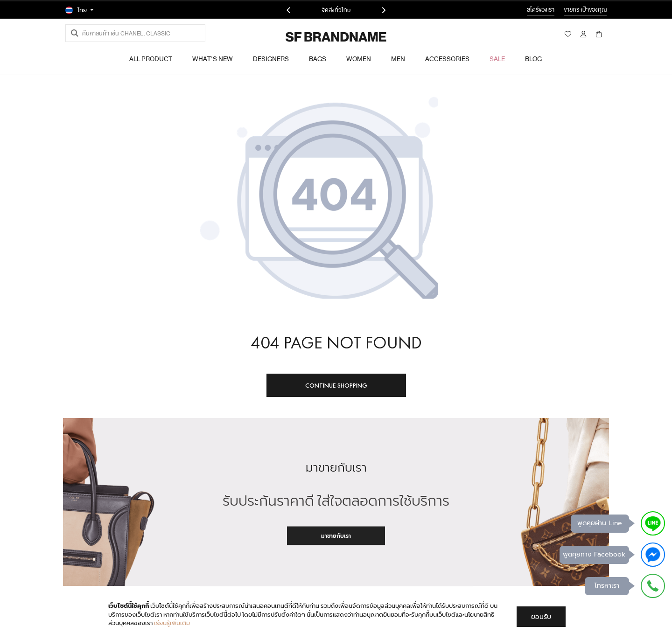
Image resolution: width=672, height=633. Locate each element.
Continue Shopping (336, 385)
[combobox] (135, 33)
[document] (337, 615)
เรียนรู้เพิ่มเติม (172, 623)
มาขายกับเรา (336, 536)
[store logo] (311, 37)
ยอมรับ (541, 617)
